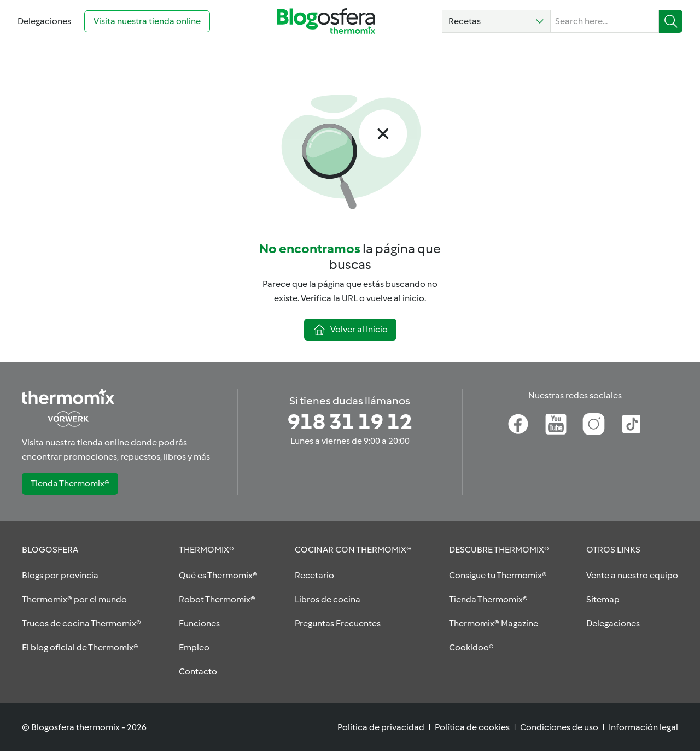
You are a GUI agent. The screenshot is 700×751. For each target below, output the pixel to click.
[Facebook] (518, 424)
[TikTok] (631, 424)
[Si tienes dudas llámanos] (350, 422)
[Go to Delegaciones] (44, 21)
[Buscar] (671, 21)
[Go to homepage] (326, 21)
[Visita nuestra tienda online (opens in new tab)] (147, 21)
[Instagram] (594, 424)
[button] (496, 21)
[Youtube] (556, 424)
